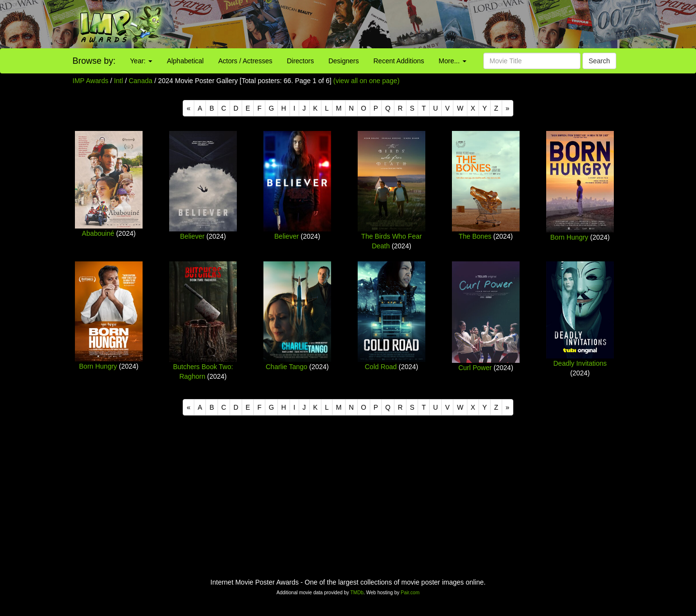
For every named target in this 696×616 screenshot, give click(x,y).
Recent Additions (399, 61)
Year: (141, 61)
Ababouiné (98, 233)
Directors (300, 61)
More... (453, 61)
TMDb (357, 593)
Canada (140, 81)
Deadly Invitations (580, 363)
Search (599, 61)
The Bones (475, 236)
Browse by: (94, 61)
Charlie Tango (287, 367)
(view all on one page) (367, 81)
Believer (193, 236)
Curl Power (475, 368)
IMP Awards (90, 81)
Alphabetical (185, 61)
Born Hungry (570, 237)
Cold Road (381, 367)
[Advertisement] (435, 24)
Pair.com (410, 593)
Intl (119, 81)
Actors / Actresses (245, 61)
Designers (343, 61)
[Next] (507, 108)
